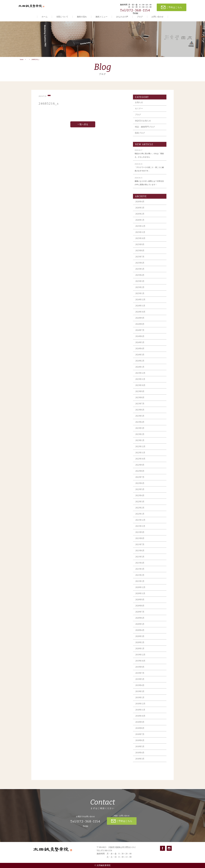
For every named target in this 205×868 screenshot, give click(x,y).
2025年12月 (140, 228)
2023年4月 (140, 424)
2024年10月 (140, 314)
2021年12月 (140, 522)
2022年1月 (140, 516)
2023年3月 (140, 431)
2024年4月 (140, 351)
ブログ (140, 17)
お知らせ (139, 105)
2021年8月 (140, 541)
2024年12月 (140, 302)
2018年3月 (140, 761)
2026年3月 (140, 210)
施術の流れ (82, 17)
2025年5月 (140, 271)
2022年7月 (140, 479)
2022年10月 (140, 461)
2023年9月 (140, 394)
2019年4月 (140, 688)
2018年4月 (140, 755)
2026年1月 (140, 222)
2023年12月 (140, 375)
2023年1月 (140, 443)
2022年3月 (140, 504)
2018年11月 (140, 712)
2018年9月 (140, 724)
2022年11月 (140, 455)
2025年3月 (140, 284)
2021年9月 (140, 535)
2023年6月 (140, 412)
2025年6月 (140, 265)
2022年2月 (140, 510)
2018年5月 (140, 749)
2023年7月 (140, 406)
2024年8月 (140, 326)
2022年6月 (140, 486)
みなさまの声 (122, 17)
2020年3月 (140, 639)
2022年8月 (140, 473)
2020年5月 (140, 626)
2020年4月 (140, 633)
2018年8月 (140, 731)
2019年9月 (140, 669)
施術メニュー (102, 17)
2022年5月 (140, 492)
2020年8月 (140, 608)
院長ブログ (140, 135)
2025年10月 (140, 241)
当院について (62, 17)
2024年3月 (140, 357)
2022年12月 (140, 449)
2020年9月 (140, 602)
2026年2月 (140, 216)
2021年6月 (140, 553)
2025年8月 (140, 253)
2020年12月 (140, 590)
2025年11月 (140, 235)
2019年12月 (140, 657)
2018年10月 (140, 718)
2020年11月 (140, 596)
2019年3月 (140, 694)
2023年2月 (140, 437)
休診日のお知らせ (143, 123)
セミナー (139, 111)
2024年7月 (140, 333)
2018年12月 (140, 706)
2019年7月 (140, 675)
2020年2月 (140, 645)
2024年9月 (140, 320)
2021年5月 (140, 559)
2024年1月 (140, 369)
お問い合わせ (157, 17)
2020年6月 (140, 620)
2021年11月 (140, 528)
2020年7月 (140, 614)
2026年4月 (140, 204)
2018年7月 (140, 737)
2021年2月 (140, 577)
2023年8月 (140, 400)
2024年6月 (140, 339)
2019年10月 (140, 663)
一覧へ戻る (83, 127)
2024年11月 (140, 308)
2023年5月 (140, 418)
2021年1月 (140, 584)
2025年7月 (140, 259)
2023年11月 (140, 382)
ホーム (45, 17)
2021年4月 (140, 565)
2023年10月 (140, 388)
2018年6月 (140, 743)
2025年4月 (140, 277)
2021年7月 (140, 547)
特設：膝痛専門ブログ (145, 129)
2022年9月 (140, 467)
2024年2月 (140, 363)
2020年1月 (140, 651)
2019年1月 (140, 700)
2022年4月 (140, 498)
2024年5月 (140, 345)
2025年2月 (140, 290)
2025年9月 (140, 247)
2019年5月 (140, 682)
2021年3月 (140, 571)
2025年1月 (140, 296)
